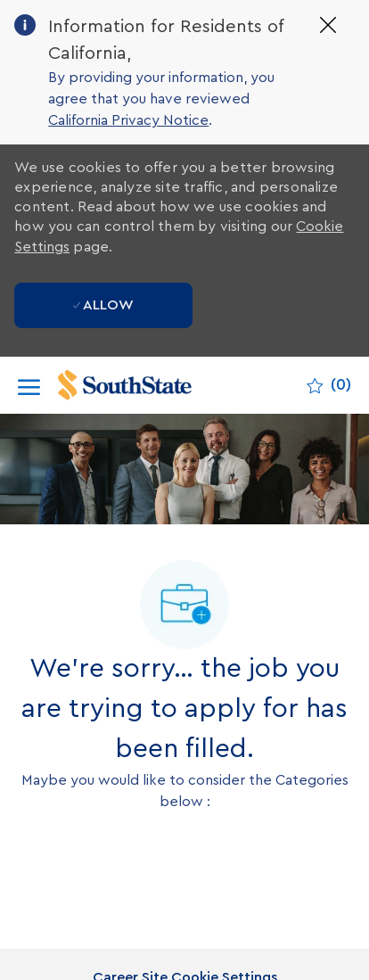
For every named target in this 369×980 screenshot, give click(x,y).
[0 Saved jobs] (329, 385)
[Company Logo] (143, 385)
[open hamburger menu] (29, 386)
